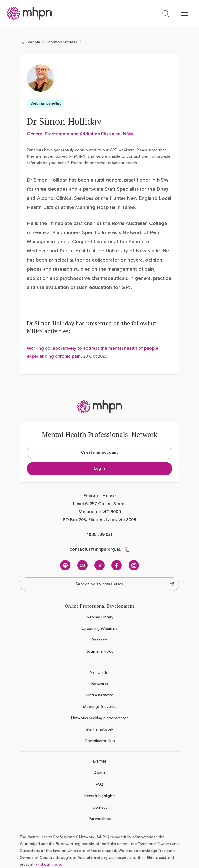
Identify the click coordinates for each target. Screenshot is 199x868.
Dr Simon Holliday (62, 42)
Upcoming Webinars (100, 629)
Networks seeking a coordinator (99, 718)
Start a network (99, 729)
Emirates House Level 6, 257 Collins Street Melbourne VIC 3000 (99, 504)
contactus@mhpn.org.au (96, 549)
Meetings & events (100, 707)
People (34, 42)
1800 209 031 (100, 534)
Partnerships (100, 819)
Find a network (99, 695)
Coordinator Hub (100, 741)
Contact (100, 807)
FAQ (99, 784)
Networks (100, 684)
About (100, 773)
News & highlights (100, 796)
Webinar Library (99, 617)
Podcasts (99, 640)
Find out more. (49, 864)
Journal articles (100, 651)
